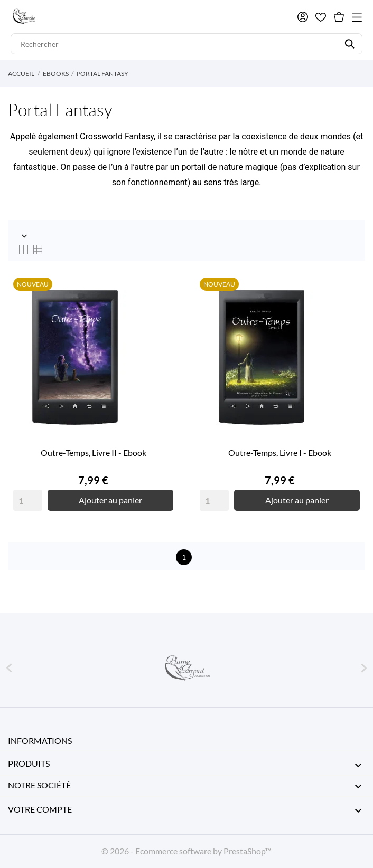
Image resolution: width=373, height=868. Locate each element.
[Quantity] (28, 500)
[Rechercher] (186, 44)
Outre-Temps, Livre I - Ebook (280, 452)
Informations (40, 741)
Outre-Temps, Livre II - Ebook (94, 452)
